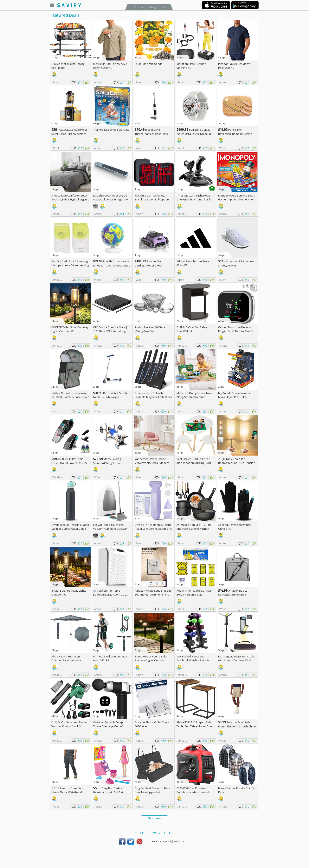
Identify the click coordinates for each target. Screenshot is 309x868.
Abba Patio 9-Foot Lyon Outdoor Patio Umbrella (66, 658)
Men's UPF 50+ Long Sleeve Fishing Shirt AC (110, 66)
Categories (155, 7)
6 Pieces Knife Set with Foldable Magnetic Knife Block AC (153, 397)
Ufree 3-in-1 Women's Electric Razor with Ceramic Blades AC (153, 527)
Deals (137, 7)
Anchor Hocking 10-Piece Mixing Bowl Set (150, 329)
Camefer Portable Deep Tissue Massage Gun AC (108, 724)
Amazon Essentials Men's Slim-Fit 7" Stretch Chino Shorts (237, 726)
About (140, 833)
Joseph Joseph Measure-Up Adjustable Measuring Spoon (111, 197)
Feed (168, 833)
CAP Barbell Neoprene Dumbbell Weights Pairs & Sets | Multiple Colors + (193, 660)
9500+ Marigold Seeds (149, 64)
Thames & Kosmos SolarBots (111, 130)
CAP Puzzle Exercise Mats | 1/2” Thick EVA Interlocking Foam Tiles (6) (110, 331)
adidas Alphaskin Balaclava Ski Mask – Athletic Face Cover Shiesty (70, 397)
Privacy (154, 833)
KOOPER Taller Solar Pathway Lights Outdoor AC (70, 329)
